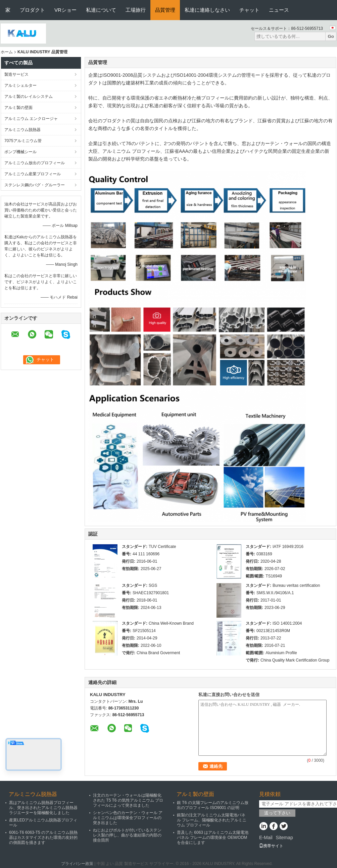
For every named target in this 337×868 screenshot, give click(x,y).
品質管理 (165, 10)
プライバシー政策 (77, 864)
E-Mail (266, 838)
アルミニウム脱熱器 (22, 130)
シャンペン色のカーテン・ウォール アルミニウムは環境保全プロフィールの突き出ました (128, 818)
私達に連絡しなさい (207, 10)
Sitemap (284, 838)
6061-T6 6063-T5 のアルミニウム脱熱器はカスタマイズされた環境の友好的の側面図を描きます (43, 838)
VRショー (65, 10)
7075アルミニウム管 (23, 141)
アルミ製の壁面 (18, 108)
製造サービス (16, 74)
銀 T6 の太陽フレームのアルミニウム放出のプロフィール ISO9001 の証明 (213, 805)
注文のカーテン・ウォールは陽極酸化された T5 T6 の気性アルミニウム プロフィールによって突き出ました (128, 800)
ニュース (279, 10)
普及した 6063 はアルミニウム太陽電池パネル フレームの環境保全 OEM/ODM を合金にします (213, 838)
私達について (101, 10)
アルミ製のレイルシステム (29, 97)
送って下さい (277, 813)
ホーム (7, 52)
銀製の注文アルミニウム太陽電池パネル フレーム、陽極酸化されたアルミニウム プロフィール (212, 820)
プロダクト (32, 10)
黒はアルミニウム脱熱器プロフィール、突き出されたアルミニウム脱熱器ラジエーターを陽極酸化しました (43, 808)
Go (331, 36)
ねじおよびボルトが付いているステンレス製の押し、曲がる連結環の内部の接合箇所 (127, 835)
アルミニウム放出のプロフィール (35, 163)
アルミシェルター (20, 85)
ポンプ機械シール (20, 152)
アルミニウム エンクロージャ (31, 119)
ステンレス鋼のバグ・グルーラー (35, 185)
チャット (249, 10)
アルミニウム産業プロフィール (33, 174)
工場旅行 (136, 10)
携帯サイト (271, 846)
